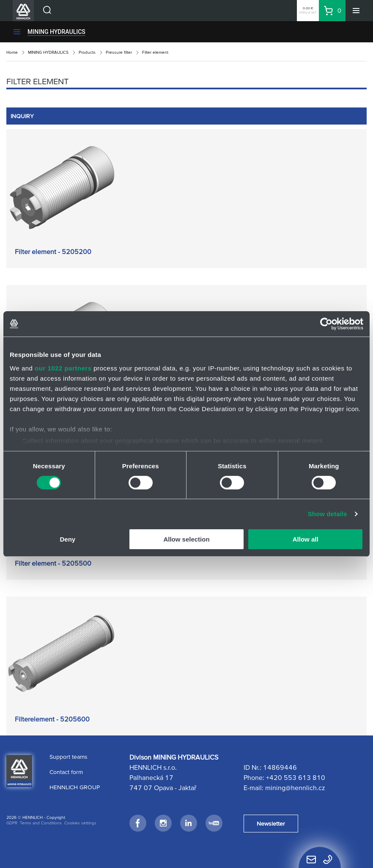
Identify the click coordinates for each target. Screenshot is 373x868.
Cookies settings (80, 823)
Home (12, 52)
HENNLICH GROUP (75, 787)
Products (87, 52)
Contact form (66, 772)
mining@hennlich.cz (295, 788)
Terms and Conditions (41, 823)
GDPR (12, 823)
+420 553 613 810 (296, 777)
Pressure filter (119, 52)
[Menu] (356, 11)
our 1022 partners (63, 368)
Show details (328, 514)
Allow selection (186, 539)
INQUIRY (22, 116)
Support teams (69, 757)
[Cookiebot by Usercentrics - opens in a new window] (326, 324)
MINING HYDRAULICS (56, 32)
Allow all (306, 539)
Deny (67, 539)
